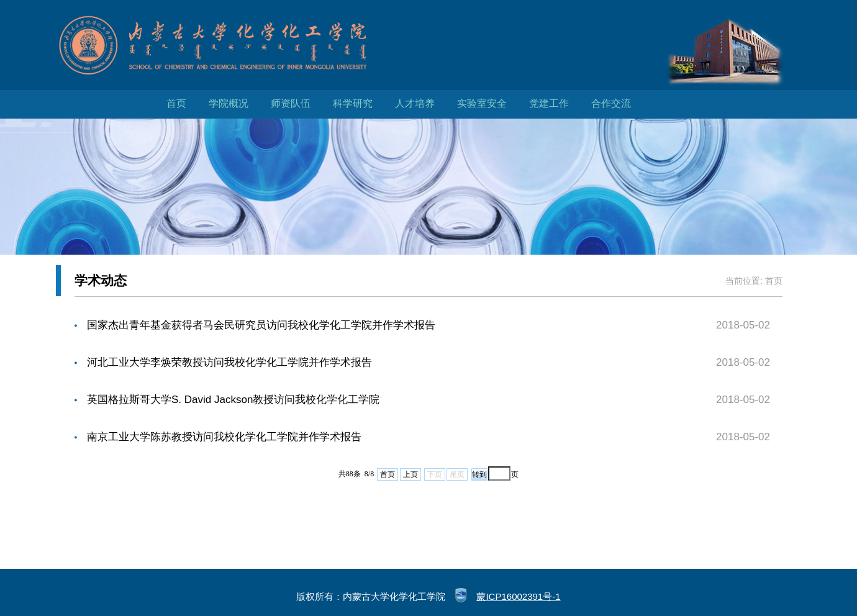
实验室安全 (482, 103)
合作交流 (611, 103)
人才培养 (415, 103)
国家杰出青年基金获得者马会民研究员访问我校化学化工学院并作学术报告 (261, 325)
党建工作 (549, 103)
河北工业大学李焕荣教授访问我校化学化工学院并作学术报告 (229, 362)
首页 (176, 103)
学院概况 (229, 103)
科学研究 (353, 103)
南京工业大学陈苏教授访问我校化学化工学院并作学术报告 (224, 437)
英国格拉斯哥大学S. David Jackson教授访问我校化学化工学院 (233, 400)
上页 (410, 474)
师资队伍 (291, 103)
